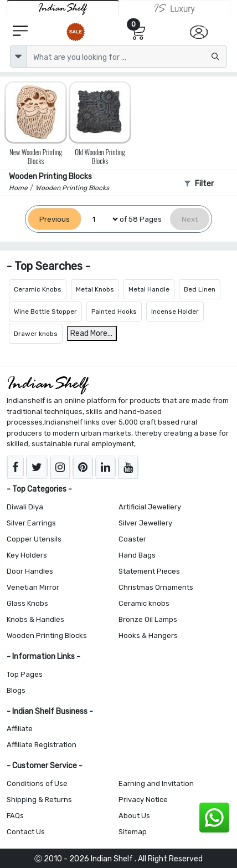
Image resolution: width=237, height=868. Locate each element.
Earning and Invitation (156, 783)
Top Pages (25, 674)
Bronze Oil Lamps (148, 619)
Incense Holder (175, 312)
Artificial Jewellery (150, 507)
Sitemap (133, 832)
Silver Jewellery (145, 523)
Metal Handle (149, 289)
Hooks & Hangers (148, 635)
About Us (134, 816)
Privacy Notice (143, 800)
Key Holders (27, 555)
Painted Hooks (114, 312)
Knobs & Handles (35, 619)
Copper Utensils (34, 539)
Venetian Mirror (33, 587)
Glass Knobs (27, 603)
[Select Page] (101, 219)
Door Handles (30, 571)
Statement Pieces (149, 571)
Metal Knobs (95, 289)
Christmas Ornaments (156, 587)
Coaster (132, 539)
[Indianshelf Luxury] (175, 8)
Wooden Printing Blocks (47, 635)
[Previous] (55, 219)
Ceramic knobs (144, 603)
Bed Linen (200, 289)
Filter (199, 184)
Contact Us (26, 832)
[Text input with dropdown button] (127, 57)
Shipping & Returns (39, 800)
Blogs (16, 690)
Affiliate (20, 729)
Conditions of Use (37, 783)
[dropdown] (18, 57)
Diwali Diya (25, 507)
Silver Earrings (31, 523)
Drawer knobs (36, 334)
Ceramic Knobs (38, 289)
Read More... (91, 333)
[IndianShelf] (63, 8)
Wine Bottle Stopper (45, 312)
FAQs (15, 816)
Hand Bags (137, 555)
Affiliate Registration (42, 745)
